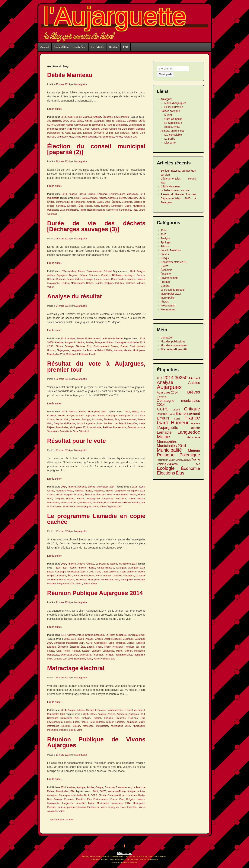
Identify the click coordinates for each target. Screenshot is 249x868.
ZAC (135, 137)
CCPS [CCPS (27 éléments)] (163, 409)
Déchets (141, 275)
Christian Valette (65, 125)
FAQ (126, 47)
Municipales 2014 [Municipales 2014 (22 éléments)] (171, 446)
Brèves (82, 194)
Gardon (121, 279)
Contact (114, 47)
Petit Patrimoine (174, 107)
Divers (164, 266)
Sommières (108, 137)
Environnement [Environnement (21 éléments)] (188, 414)
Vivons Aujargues (83, 507)
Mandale (118, 350)
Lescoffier (132, 423)
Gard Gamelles (173, 119)
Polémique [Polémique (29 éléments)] (190, 455)
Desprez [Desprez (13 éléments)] (162, 414)
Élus (81, 206)
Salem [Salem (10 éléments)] (172, 460)
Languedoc (62, 137)
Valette (119, 137)
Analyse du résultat (75, 296)
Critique (97, 117)
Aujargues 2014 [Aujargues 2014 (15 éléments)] (167, 392)
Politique (84, 354)
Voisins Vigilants (108, 507)
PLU (106, 503)
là (136, 863)
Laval (100, 423)
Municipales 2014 (136, 194)
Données (75, 419)
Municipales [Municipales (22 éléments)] (167, 441)
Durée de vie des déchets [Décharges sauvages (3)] (96, 226)
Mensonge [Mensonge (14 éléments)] (193, 437)
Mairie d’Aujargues (175, 103)
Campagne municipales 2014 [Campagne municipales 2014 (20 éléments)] (178, 403)
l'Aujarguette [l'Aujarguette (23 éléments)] (167, 428)
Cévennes (94, 275)
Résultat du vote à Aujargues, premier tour (96, 367)
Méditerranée (78, 283)
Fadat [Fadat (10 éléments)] (177, 419)
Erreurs (115, 346)
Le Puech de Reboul (113, 338)
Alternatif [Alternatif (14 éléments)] (194, 378)
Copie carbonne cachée (132, 572)
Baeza (50, 572)
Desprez (68, 495)
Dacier (100, 202)
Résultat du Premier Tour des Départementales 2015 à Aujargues (178, 198)
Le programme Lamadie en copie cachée (96, 519)
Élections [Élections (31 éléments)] (166, 473)
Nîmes (78, 137)
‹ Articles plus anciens (62, 819)
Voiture (51, 287)
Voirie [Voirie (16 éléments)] (196, 460)
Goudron (131, 279)
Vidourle (141, 283)
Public (83, 210)
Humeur (51, 137)
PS (100, 137)
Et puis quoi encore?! (117, 133)
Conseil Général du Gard (114, 129)
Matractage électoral (76, 668)
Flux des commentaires (174, 345)
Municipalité (53, 198)
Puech (92, 354)
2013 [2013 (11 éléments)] (159, 378)
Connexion (167, 338)
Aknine (61, 416)
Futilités (165, 282)
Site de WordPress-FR (174, 349)
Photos (165, 302)
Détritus (51, 279)
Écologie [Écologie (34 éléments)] (166, 468)
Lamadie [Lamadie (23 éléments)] (164, 432)
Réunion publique (96, 210)
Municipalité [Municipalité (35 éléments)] (169, 450)
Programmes (168, 309)
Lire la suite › (55, 109)
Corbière (106, 275)
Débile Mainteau (70, 75)
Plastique (109, 283)
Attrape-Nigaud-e (106, 568)
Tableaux (130, 283)
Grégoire (58, 423)
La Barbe (170, 139)
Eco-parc (77, 133)
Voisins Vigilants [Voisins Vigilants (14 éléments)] (167, 464)
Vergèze (128, 137)
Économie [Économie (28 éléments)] (190, 468)
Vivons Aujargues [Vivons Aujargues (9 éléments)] (184, 460)
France (134, 133)
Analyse (73, 194)
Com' (98, 572)
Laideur (65, 283)
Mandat (128, 350)
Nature (90, 283)
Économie (108, 117)
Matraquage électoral (59, 726)
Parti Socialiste (90, 137)
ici (131, 863)
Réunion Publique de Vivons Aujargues (96, 742)
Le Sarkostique (173, 123)
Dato (107, 202)
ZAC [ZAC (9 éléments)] (198, 464)
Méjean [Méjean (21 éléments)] (194, 450)
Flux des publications (173, 342)
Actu (142, 412)
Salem (58, 507)
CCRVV (51, 125)
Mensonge (81, 580)
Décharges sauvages (123, 275)
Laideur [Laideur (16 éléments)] (195, 428)
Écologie (88, 133)
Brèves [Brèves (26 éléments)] (194, 392)
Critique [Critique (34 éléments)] (192, 409)
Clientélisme (100, 643)
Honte (99, 576)
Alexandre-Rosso (65, 491)
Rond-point (80, 659)
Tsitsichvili (84, 431)
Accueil (45, 47)
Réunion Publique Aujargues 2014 (95, 593)
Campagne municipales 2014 (130, 342)
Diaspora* (170, 143)
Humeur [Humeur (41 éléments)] (180, 423)
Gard (142, 133)
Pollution (119, 283)
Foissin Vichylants (113, 647)
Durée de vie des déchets (69, 279)
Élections (72, 206)
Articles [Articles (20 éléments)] (194, 383)
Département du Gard (59, 133)
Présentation (61, 47)
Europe (98, 279)
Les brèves (80, 47)
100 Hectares (54, 121)
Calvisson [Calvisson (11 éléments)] (162, 397)
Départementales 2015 (174, 262)
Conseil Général (91, 129)
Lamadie (117, 576)
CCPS (142, 121)
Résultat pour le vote (77, 441)
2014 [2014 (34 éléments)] (169, 378)
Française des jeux (135, 647)
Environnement (122, 117)
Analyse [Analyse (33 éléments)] (165, 382)
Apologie (82, 487)
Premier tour (120, 427)
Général (108, 271)
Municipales (139, 206)
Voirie (96, 507)
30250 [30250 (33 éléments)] (181, 378)
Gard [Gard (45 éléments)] (163, 423)
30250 (80, 121)
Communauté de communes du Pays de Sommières (101, 125)
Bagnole (73, 275)
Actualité (52, 416)
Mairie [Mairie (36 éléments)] (163, 437)
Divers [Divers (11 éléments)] (171, 414)
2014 (64, 117)
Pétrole (98, 283)
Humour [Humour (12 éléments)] (195, 424)
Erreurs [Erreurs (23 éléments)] (163, 418)
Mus (71, 137)
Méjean (51, 427)
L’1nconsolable (173, 135)
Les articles (98, 47)
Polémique (115, 503)
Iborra (80, 423)
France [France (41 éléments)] (192, 418)
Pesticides (98, 503)
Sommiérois (125, 210)
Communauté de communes (71, 202)
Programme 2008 (66, 584)
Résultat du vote (136, 427)
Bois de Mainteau (83, 117)
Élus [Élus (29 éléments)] (180, 473)
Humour (51, 350)
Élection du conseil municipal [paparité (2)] (96, 149)
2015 (70, 117)
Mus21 (168, 115)
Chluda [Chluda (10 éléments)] (176, 410)
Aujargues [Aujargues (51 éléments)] (169, 387)
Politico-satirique (170, 111)
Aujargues (99, 121)
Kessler (81, 499)
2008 (58, 568)
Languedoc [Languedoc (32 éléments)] (189, 432)
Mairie (128, 206)
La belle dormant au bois (175, 190)
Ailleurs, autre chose (172, 131)
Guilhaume (70, 423)
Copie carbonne (110, 572)
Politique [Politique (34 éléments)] (166, 455)
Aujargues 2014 (137, 568)
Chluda (51, 202)
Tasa (135, 210)
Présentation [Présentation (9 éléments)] (162, 460)
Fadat (133, 495)
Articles (89, 121)
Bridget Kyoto (172, 127)
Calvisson (132, 121)
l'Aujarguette (115, 16)
